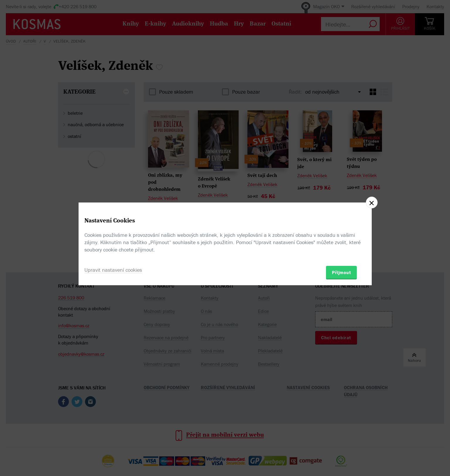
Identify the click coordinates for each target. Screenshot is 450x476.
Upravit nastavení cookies (113, 270)
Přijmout (341, 272)
